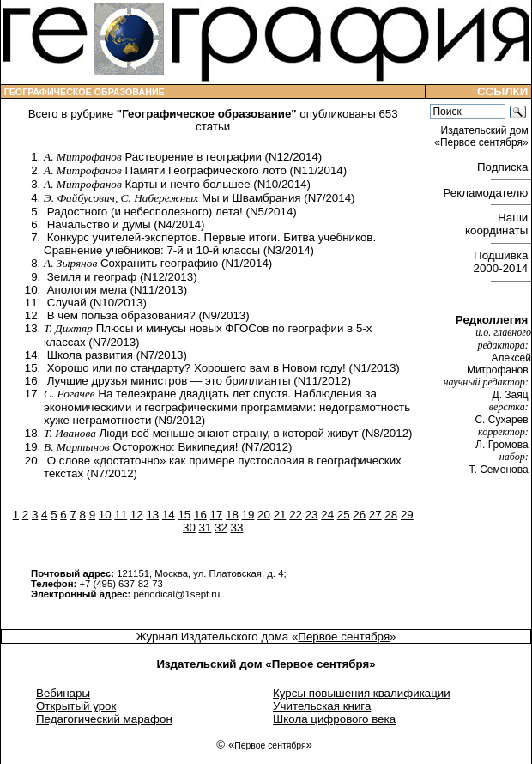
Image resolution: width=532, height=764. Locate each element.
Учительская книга (322, 706)
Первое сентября (344, 637)
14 (169, 515)
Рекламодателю (487, 193)
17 (217, 515)
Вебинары (63, 693)
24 (327, 515)
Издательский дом (483, 136)
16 (200, 515)
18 (232, 515)
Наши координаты (498, 224)
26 (359, 515)
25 (344, 515)
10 (105, 515)
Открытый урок (76, 706)
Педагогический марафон (104, 719)
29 (407, 515)
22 (296, 515)
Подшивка (502, 262)
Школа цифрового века (334, 719)
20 (264, 515)
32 (221, 528)
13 (152, 515)
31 (206, 528)
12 (137, 515)
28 (391, 515)
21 (280, 515)
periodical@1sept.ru (176, 594)
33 (237, 528)
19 (248, 515)
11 (121, 515)
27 (375, 515)
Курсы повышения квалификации (362, 693)
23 (312, 515)
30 (189, 528)
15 (184, 515)
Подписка (504, 167)
